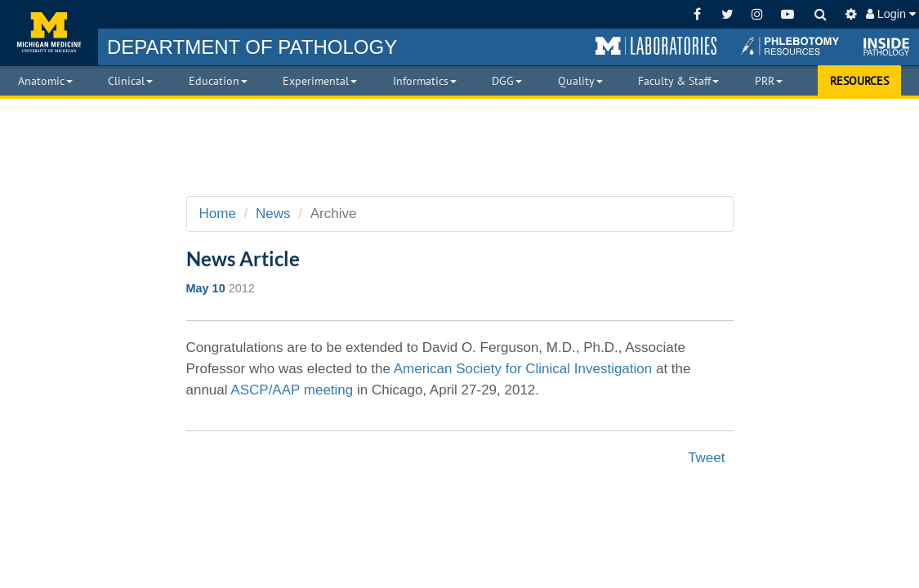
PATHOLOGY (252, 47)
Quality (580, 81)
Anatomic (45, 81)
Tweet (706, 458)
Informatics (425, 81)
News (273, 214)
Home (218, 214)
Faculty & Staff (678, 81)
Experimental (320, 81)
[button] (656, 47)
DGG (507, 81)
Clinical (130, 81)
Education (218, 81)
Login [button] (891, 14)
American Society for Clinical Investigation (525, 369)
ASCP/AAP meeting (292, 390)
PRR (769, 81)
